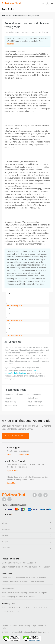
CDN (24, 563)
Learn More (10, 305)
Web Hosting (37, 567)
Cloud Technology (35, 402)
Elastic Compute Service (12, 563)
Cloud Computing (34, 394)
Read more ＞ (12, 44)
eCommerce (26, 567)
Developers (42, 593)
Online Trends (33, 398)
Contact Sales (24, 455)
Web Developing (8, 597)
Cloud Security (10, 402)
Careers (5, 625)
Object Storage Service (11, 567)
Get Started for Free (15, 436)
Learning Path (28, 582)
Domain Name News (36, 406)
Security (47, 567)
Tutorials (20, 597)
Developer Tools (11, 406)
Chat (9, 455)
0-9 (18, 612)
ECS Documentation (20, 578)
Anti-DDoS (32, 563)
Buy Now (19, 305)
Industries (33, 593)
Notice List (42, 625)
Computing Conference (14, 394)
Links (4, 628)
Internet (8, 398)
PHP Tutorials (30, 597)
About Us (14, 625)
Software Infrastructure (12, 582)
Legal (34, 625)
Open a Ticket (13, 471)
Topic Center (7, 593)
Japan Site (6, 578)
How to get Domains (37, 578)
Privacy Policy (25, 625)
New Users (39, 582)
